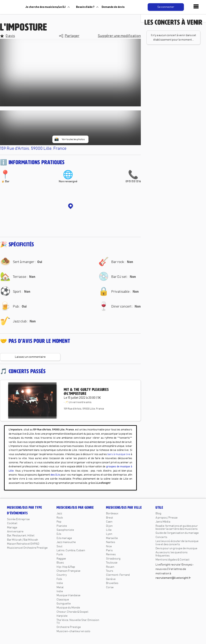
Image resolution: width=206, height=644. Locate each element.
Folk (59, 579)
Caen (109, 522)
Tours (110, 571)
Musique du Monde (68, 608)
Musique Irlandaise (68, 595)
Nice (109, 546)
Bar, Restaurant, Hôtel (21, 536)
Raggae (61, 559)
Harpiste (62, 616)
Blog (158, 514)
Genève (111, 579)
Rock (60, 518)
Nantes (111, 542)
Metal (60, 587)
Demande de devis (113, 7)
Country (62, 575)
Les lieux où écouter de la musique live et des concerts (177, 543)
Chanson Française (68, 571)
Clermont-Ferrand (118, 575)
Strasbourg (113, 559)
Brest (110, 518)
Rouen (110, 567)
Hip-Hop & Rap (66, 567)
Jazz (59, 514)
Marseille (112, 538)
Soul (59, 546)
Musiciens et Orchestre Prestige (27, 548)
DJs (59, 534)
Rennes (111, 554)
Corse (110, 587)
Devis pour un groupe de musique (176, 548)
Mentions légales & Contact (173, 560)
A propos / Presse (167, 518)
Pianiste (62, 526)
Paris (109, 550)
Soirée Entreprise (18, 519)
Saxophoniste (65, 530)
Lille (109, 530)
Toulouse (112, 563)
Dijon (109, 526)
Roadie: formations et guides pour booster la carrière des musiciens (177, 527)
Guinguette (64, 604)
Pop (59, 522)
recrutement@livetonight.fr (173, 578)
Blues (60, 563)
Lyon (109, 534)
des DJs (55, 475)
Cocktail (12, 523)
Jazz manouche (66, 542)
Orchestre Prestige (69, 627)
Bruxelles (112, 583)
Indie (60, 583)
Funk (60, 554)
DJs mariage (64, 538)
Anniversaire (15, 532)
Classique (63, 600)
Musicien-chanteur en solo (73, 631)
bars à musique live (119, 454)
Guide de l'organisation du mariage (177, 533)
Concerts (161, 537)
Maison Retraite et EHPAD (23, 544)
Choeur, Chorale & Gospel (72, 612)
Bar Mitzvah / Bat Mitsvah (23, 540)
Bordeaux (112, 514)
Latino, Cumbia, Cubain (71, 550)
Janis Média (163, 522)
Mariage (12, 528)
